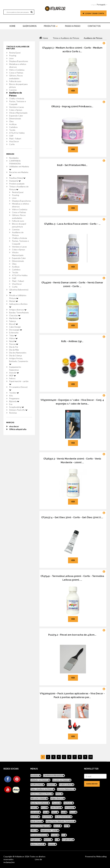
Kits (11, 396)
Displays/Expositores (19, 61)
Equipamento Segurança (15, 368)
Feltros (12, 378)
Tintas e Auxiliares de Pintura (19, 188)
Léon (11, 58)
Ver (73, 91)
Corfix (12, 144)
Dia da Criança (15, 355)
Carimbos (13, 127)
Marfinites (15, 318)
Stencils (14, 373)
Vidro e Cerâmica (17, 70)
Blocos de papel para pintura (18, 86)
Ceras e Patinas (16, 73)
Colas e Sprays (16, 110)
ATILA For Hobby (17, 133)
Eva (11, 404)
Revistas (13, 413)
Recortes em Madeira (19, 174)
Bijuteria (14, 401)
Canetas (13, 90)
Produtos (51, 26)
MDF (12, 376)
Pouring (13, 55)
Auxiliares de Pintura (16, 94)
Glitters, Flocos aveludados (16, 77)
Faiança (12, 321)
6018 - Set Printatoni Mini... (72, 165)
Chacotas (15, 315)
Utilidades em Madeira (19, 168)
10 (91, 757)
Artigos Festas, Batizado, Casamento (19, 361)
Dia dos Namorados (18, 353)
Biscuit (13, 324)
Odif (11, 136)
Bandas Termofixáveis (19, 313)
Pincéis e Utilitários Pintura (18, 297)
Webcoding (101, 856)
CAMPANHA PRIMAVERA (15, 162)
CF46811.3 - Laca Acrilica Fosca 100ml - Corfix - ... (72, 224)
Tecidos (14, 393)
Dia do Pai (14, 347)
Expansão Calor (16, 116)
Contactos (94, 26)
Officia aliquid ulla (18, 429)
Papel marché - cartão (19, 383)
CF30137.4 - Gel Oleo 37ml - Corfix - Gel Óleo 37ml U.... (72, 517)
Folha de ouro (15, 81)
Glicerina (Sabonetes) (19, 291)
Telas (13, 335)
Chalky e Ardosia (17, 98)
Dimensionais (15, 118)
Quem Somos (30, 26)
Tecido (12, 130)
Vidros (13, 338)
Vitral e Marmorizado (18, 113)
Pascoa (14, 344)
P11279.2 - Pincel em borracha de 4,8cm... (72, 635)
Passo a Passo (73, 26)
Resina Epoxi (15, 53)
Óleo (11, 121)
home (12, 26)
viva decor (14, 426)
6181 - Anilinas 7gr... (72, 341)
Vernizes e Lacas (17, 107)
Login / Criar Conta (93, 13)
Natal (13, 341)
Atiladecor (20, 856)
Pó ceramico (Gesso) (18, 388)
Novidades (14, 158)
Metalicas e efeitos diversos (18, 66)
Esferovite (14, 333)
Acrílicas (13, 124)
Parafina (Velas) (17, 178)
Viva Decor (14, 141)
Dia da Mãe (14, 350)
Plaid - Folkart (15, 139)
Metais (13, 301)
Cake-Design (15, 327)
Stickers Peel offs (18, 410)
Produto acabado (17, 184)
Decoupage (16, 330)
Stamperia (15, 181)
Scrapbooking (16, 407)
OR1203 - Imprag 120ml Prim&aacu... (72, 106)
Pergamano (14, 398)
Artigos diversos (18, 310)
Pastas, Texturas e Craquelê (18, 103)
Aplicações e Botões (18, 305)
